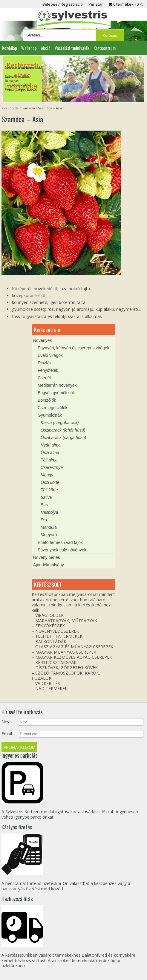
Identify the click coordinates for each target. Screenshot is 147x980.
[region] (74, 79)
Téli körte (49, 490)
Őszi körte (50, 482)
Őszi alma (50, 452)
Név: (6, 722)
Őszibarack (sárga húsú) (63, 438)
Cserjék (45, 378)
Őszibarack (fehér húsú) (63, 430)
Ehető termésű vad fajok (60, 542)
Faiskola (29, 108)
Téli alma (49, 460)
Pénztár (96, 4)
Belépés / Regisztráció (63, 4)
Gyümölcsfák (50, 415)
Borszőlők (47, 400)
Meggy (47, 475)
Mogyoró (49, 535)
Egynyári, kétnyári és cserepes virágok (73, 348)
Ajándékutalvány (49, 565)
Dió (44, 520)
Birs (44, 505)
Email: (7, 734)
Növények (42, 340)
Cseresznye (52, 467)
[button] (74, 79)
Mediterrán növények (57, 385)
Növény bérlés (47, 557)
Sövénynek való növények (62, 550)
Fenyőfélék (48, 370)
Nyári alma (51, 445)
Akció (46, 48)
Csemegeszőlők (53, 408)
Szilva (46, 497)
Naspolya (49, 512)
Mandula (49, 527)
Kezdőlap (10, 48)
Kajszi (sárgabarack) (60, 423)
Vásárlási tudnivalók (72, 48)
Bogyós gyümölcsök (56, 393)
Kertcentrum (105, 48)
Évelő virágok (50, 355)
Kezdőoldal (10, 108)
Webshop (29, 48)
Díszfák (45, 363)
